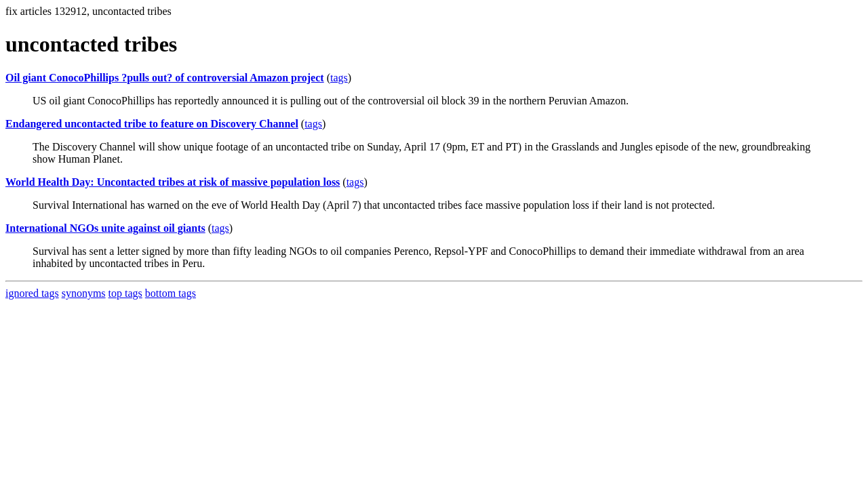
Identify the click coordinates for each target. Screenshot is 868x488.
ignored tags (32, 293)
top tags (125, 293)
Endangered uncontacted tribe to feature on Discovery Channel (152, 124)
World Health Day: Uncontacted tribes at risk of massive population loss (173, 182)
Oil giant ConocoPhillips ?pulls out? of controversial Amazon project (165, 78)
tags (339, 78)
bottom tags (171, 293)
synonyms (84, 293)
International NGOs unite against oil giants (105, 228)
